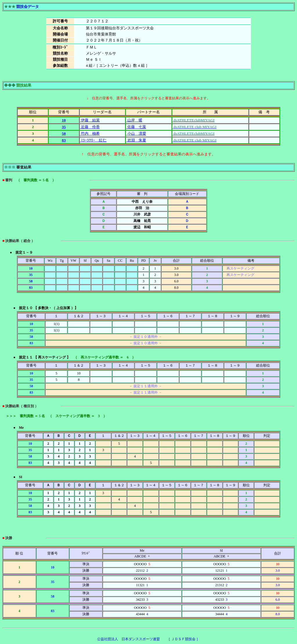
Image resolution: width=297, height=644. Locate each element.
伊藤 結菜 (90, 120)
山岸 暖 (134, 120)
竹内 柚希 (90, 133)
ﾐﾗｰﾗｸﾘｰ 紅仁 (93, 140)
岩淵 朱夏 (136, 140)
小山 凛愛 (136, 133)
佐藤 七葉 (136, 127)
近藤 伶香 (90, 127)
